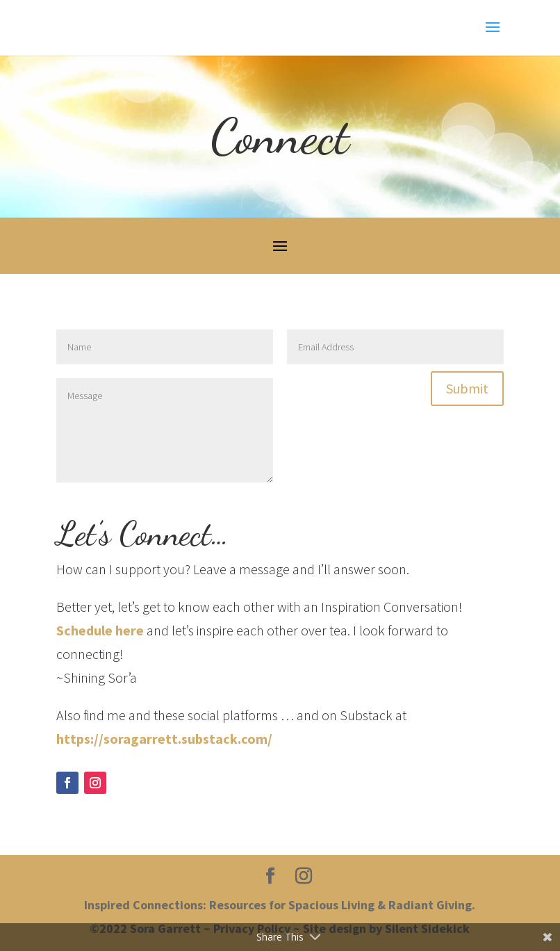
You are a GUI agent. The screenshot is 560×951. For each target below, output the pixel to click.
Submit (467, 388)
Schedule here (100, 630)
